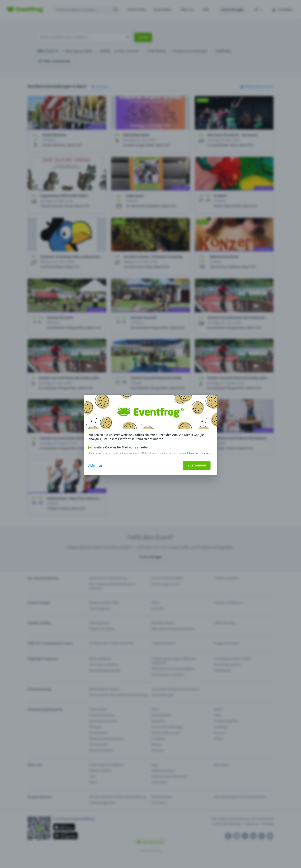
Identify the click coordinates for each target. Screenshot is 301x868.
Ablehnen (95, 466)
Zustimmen (197, 465)
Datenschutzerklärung (198, 453)
